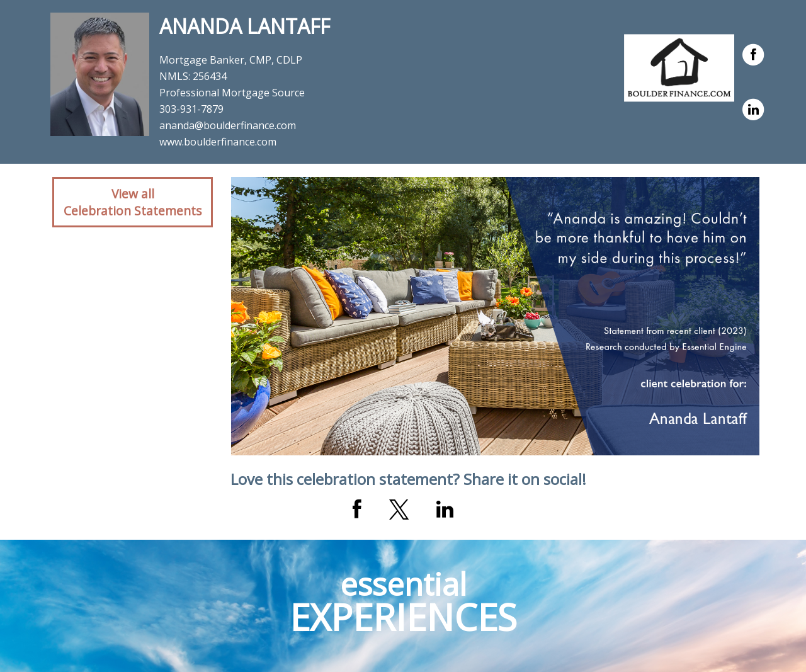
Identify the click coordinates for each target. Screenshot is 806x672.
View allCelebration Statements (133, 202)
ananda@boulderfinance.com (228, 125)
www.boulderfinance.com (218, 142)
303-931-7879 (191, 109)
